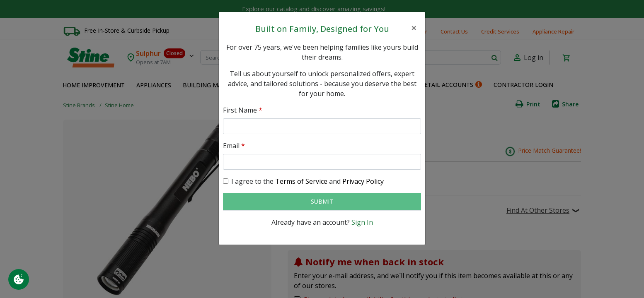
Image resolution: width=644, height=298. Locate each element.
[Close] (414, 28)
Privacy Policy (363, 181)
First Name (243, 110)
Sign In (362, 222)
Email (234, 146)
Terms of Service (301, 181)
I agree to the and (307, 181)
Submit (322, 201)
